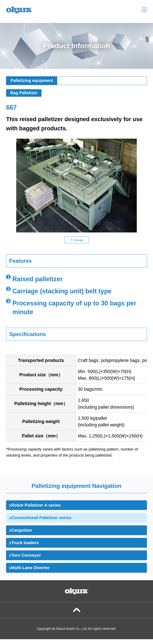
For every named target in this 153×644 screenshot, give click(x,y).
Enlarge (78, 240)
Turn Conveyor (28, 559)
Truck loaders (27, 545)
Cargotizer (23, 532)
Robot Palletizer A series (39, 506)
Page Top (76, 615)
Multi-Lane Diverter (33, 572)
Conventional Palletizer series (45, 519)
